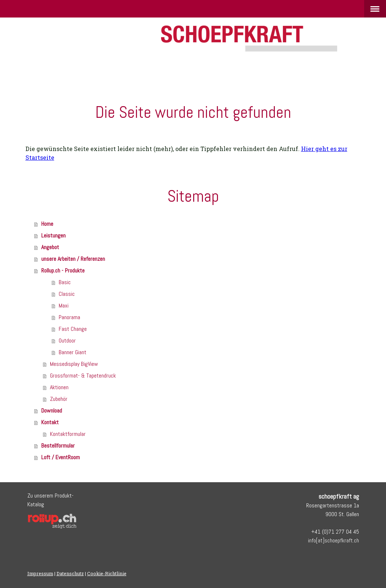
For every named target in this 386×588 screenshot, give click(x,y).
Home (47, 224)
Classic (67, 294)
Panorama (69, 317)
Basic (65, 282)
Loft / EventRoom (61, 457)
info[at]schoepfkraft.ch (334, 540)
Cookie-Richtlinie (107, 573)
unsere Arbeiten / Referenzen (73, 259)
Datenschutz (70, 573)
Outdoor (67, 341)
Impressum (40, 573)
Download (52, 411)
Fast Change (73, 329)
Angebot (50, 247)
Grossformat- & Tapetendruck (83, 376)
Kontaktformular (68, 434)
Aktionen (59, 387)
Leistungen (53, 235)
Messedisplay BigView (74, 364)
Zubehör (59, 399)
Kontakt (50, 422)
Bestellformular (58, 446)
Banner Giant (73, 352)
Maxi (64, 305)
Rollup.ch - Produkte (63, 270)
